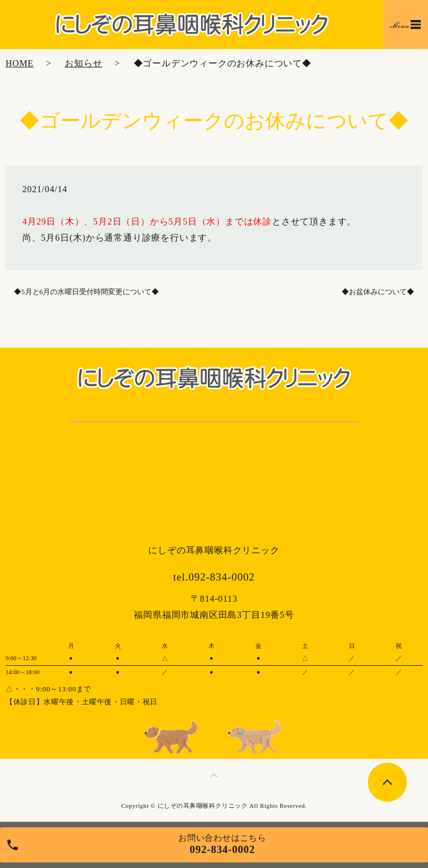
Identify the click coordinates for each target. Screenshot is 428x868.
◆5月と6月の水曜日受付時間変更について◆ (86, 292)
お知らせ (83, 63)
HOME (20, 63)
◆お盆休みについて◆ (378, 292)
